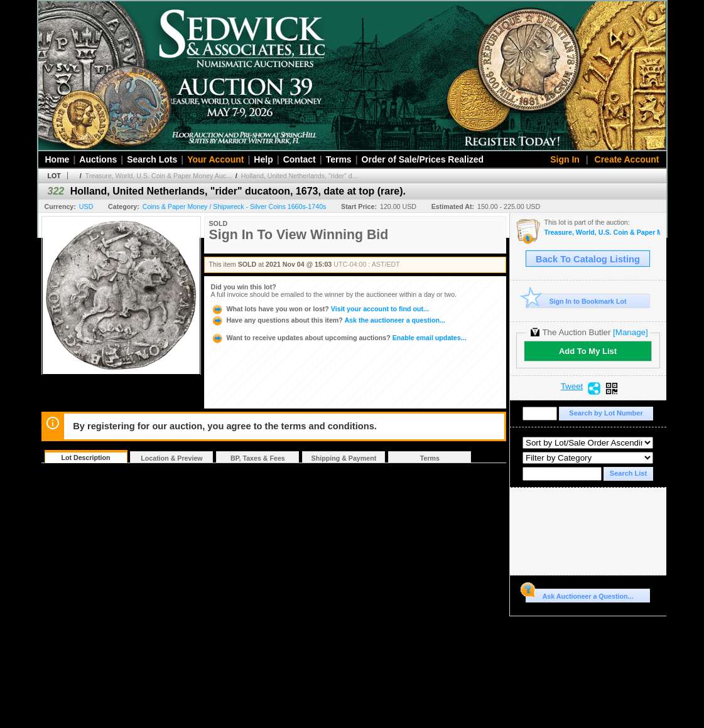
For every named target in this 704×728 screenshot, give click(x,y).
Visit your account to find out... (320, 309)
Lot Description (85, 458)
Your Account (215, 159)
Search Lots (152, 159)
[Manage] (630, 332)
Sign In (565, 159)
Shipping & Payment (344, 458)
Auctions (98, 159)
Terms (339, 159)
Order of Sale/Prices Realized (423, 159)
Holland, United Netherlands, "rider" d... (300, 176)
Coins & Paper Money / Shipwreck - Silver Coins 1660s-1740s (235, 206)
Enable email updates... (339, 338)
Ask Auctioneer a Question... (579, 594)
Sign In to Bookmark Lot (576, 301)
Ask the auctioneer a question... (328, 320)
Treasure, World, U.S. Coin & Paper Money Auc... (159, 176)
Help (263, 159)
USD (86, 206)
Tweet (572, 387)
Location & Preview (171, 458)
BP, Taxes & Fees (258, 458)
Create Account (627, 159)
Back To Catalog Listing (588, 259)
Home (57, 159)
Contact (300, 159)
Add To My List (588, 351)
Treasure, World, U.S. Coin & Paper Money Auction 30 (602, 233)
